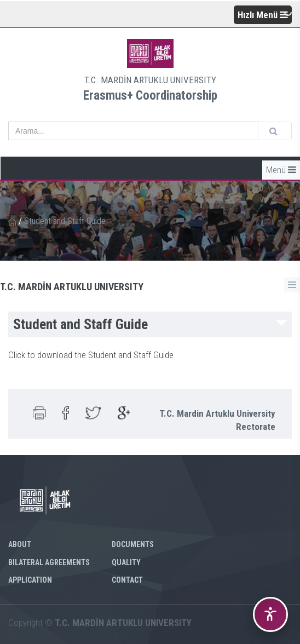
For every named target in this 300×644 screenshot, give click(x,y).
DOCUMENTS (133, 544)
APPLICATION (30, 580)
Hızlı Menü (263, 15)
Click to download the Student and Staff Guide (91, 355)
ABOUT (20, 544)
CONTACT (127, 580)
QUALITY (126, 562)
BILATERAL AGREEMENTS (49, 562)
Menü (281, 170)
